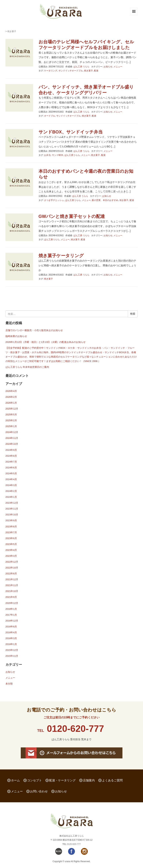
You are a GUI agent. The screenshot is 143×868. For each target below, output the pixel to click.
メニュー (118, 67)
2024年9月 (11, 450)
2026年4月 (11, 391)
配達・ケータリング (62, 780)
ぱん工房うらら (72, 155)
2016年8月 (11, 627)
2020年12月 (12, 603)
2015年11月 (12, 656)
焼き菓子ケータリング (61, 256)
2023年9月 (11, 520)
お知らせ (108, 67)
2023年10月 (12, 515)
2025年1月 (11, 426)
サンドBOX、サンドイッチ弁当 (71, 132)
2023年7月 (11, 532)
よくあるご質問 (112, 780)
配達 (96, 71)
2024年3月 (11, 485)
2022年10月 (12, 568)
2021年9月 (11, 597)
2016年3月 (11, 638)
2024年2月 (11, 491)
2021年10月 (12, 591)
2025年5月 (11, 415)
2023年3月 (11, 556)
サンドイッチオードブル (71, 71)
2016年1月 (11, 644)
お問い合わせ (39, 791)
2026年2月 (11, 397)
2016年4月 (11, 632)
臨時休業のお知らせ (16, 336)
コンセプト (35, 780)
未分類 (9, 684)
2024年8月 (11, 456)
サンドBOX (58, 155)
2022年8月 (11, 573)
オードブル (50, 116)
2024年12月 (12, 432)
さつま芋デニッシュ (54, 200)
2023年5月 (11, 544)
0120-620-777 (75, 729)
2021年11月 (12, 585)
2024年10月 (12, 444)
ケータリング (51, 71)
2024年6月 (11, 468)
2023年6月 (11, 538)
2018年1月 (11, 609)
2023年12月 (12, 503)
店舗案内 (89, 780)
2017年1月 (11, 615)
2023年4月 (11, 550)
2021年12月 (12, 579)
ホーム (15, 780)
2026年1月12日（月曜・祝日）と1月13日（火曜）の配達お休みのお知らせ (46, 342)
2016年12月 (12, 621)
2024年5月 (11, 473)
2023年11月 (12, 509)
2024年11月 (12, 438)
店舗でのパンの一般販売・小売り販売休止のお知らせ (34, 330)
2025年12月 (12, 409)
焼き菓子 (88, 71)
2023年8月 (11, 527)
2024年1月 (11, 497)
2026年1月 (11, 403)
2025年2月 (11, 420)
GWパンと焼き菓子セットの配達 (72, 216)
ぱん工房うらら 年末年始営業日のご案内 (27, 367)
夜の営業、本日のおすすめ (105, 200)
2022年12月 (12, 562)
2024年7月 (11, 462)
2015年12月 (12, 650)
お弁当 (47, 155)
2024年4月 (11, 479)
